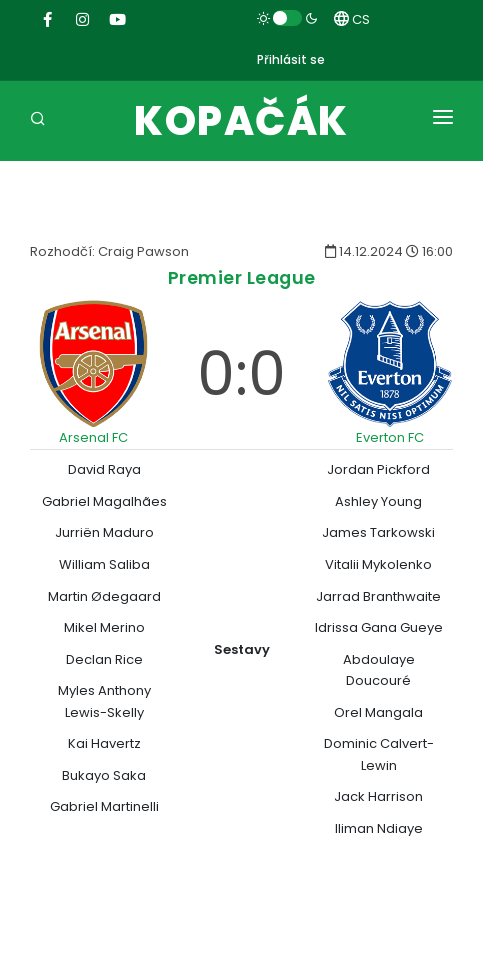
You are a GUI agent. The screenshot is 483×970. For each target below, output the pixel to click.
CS (352, 19)
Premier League (242, 277)
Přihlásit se (291, 59)
